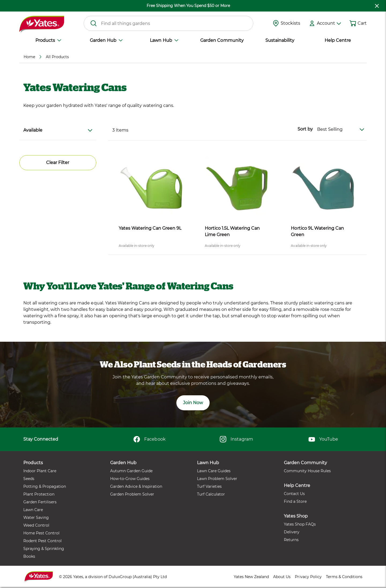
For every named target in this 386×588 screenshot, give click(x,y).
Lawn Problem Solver (217, 479)
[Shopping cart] (353, 23)
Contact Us (294, 494)
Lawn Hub (164, 40)
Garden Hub (106, 40)
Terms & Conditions (344, 577)
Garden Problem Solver (132, 494)
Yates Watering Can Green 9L (150, 228)
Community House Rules (307, 471)
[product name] (151, 188)
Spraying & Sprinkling (44, 549)
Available (58, 130)
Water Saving (36, 518)
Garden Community (222, 40)
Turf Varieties (209, 486)
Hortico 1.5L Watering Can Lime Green (232, 231)
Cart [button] (362, 23)
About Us (282, 577)
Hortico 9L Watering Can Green (317, 231)
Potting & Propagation (45, 486)
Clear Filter (58, 163)
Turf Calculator (211, 494)
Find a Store (295, 501)
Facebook (149, 439)
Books (29, 556)
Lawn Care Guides (214, 471)
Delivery (292, 532)
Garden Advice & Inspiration (136, 486)
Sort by (305, 129)
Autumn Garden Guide (131, 471)
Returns (291, 540)
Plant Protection (39, 494)
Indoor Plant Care (40, 471)
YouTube (323, 439)
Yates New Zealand (251, 577)
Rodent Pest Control (42, 541)
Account (329, 23)
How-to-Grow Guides (130, 479)
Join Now (193, 403)
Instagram (236, 439)
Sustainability (280, 40)
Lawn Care (33, 510)
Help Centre (338, 40)
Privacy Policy (308, 577)
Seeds (29, 479)
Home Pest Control (41, 533)
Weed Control (36, 525)
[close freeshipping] (377, 6)
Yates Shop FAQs (300, 524)
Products (48, 40)
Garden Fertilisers (40, 502)
